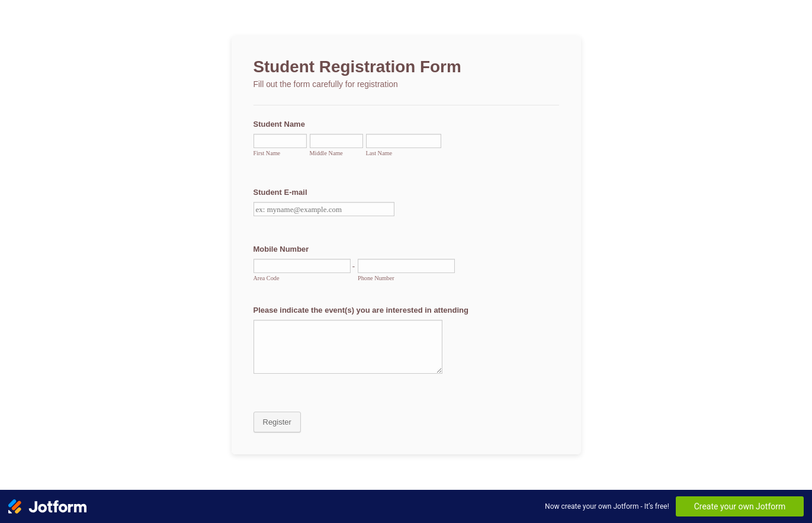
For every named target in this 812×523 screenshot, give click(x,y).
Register (277, 422)
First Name (267, 153)
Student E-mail (280, 192)
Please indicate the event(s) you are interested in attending (361, 310)
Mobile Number (281, 249)
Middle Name (326, 153)
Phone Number (376, 278)
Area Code (267, 278)
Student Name (279, 124)
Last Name (379, 153)
